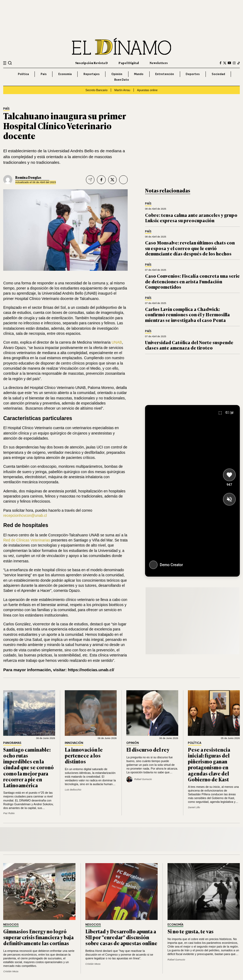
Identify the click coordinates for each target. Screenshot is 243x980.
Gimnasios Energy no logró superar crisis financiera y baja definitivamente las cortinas (38, 937)
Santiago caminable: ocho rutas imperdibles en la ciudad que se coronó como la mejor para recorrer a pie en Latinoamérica (29, 767)
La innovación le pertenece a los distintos (84, 755)
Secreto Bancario (96, 90)
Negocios (11, 925)
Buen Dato (122, 80)
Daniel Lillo (194, 807)
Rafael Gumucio (176, 960)
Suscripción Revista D (92, 63)
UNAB (117, 342)
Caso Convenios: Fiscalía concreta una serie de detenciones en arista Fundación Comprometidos (192, 281)
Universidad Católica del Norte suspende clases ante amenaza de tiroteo (189, 345)
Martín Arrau (122, 90)
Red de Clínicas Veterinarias (27, 540)
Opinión (117, 74)
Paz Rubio (9, 813)
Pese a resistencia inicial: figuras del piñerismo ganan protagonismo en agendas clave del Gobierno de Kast (209, 764)
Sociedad (218, 74)
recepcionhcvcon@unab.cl (25, 515)
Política (23, 74)
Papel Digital (129, 63)
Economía (65, 74)
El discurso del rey (148, 749)
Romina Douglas (28, 177)
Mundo (139, 74)
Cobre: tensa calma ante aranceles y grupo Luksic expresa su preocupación (191, 218)
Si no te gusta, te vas (191, 931)
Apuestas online (147, 90)
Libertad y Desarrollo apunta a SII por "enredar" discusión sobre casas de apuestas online (121, 937)
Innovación (74, 743)
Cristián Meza (11, 971)
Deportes (193, 74)
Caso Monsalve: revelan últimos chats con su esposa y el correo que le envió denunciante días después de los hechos (190, 248)
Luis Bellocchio (73, 790)
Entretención (165, 74)
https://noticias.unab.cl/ (91, 670)
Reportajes (92, 74)
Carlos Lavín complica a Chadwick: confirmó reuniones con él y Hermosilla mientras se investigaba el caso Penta (187, 314)
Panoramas (12, 743)
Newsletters (159, 63)
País (44, 74)
